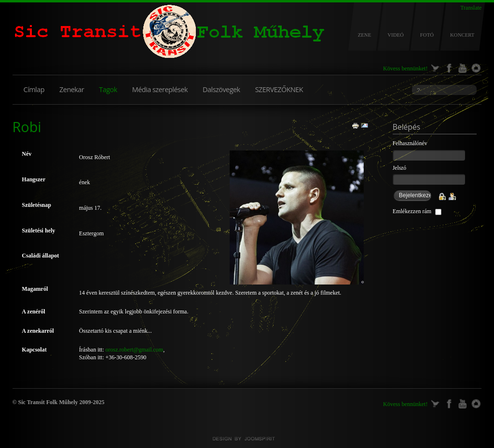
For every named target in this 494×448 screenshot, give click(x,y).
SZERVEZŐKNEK (279, 89)
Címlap (34, 89)
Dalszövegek (221, 89)
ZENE (365, 35)
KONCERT (462, 35)
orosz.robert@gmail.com (135, 350)
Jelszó (399, 168)
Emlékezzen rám (412, 211)
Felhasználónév (410, 143)
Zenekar (72, 89)
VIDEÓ (396, 35)
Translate (471, 8)
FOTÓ (427, 35)
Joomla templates (247, 439)
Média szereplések (160, 89)
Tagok (108, 89)
